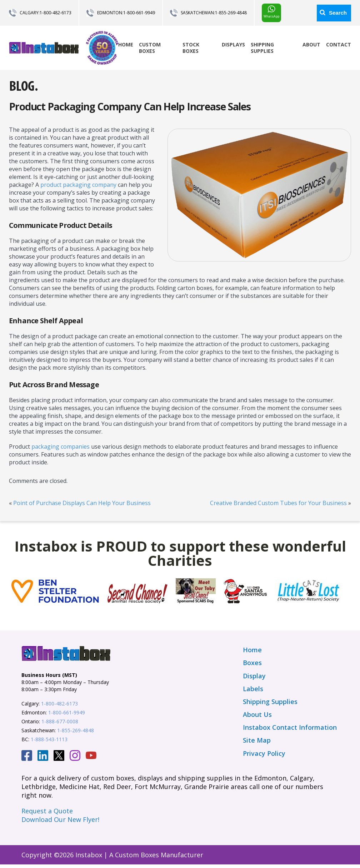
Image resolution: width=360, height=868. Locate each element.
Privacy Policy (264, 753)
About (311, 44)
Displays (233, 44)
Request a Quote (47, 811)
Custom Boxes (150, 48)
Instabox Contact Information (290, 727)
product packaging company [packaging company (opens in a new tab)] (78, 185)
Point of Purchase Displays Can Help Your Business (82, 503)
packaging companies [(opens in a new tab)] (61, 447)
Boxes (252, 663)
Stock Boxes (191, 48)
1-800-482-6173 (56, 13)
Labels (253, 689)
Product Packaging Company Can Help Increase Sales (130, 106)
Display (254, 676)
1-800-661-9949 (139, 13)
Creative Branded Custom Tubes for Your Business (278, 503)
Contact (339, 44)
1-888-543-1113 (49, 739)
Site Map (257, 740)
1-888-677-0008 (60, 721)
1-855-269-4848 (231, 13)
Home (126, 44)
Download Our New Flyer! (60, 819)
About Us (257, 714)
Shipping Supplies (262, 48)
